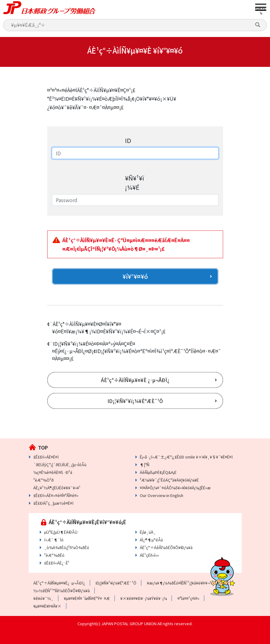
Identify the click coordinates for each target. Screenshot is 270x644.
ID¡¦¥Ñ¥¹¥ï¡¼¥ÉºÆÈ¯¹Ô (135, 401)
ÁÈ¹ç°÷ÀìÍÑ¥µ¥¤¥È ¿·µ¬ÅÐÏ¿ (135, 380)
